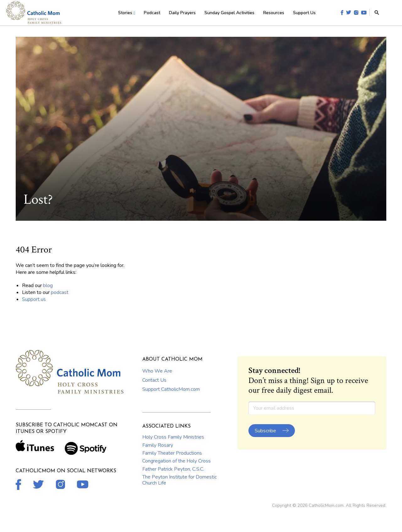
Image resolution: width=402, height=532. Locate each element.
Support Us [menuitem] (304, 13)
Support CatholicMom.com (171, 389)
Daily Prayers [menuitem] (182, 13)
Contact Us (154, 380)
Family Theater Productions (172, 453)
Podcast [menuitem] (152, 13)
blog (48, 285)
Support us (34, 299)
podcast (60, 292)
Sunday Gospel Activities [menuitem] (229, 13)
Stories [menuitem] (125, 13)
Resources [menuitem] (274, 13)
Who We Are (157, 371)
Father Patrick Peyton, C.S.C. (173, 469)
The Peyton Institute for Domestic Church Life (179, 480)
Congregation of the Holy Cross (177, 461)
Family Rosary (158, 445)
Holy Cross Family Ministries (173, 437)
